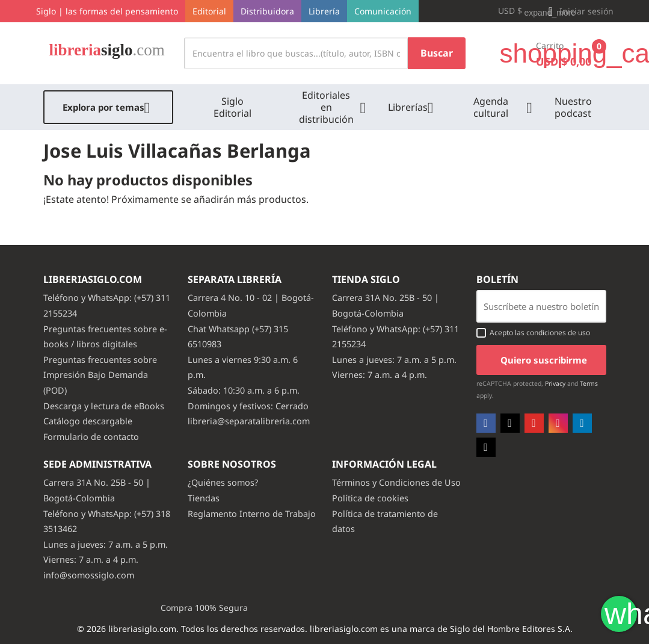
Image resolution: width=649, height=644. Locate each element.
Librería (324, 11)
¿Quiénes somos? (223, 482)
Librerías (408, 107)
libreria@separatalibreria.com (249, 421)
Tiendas (204, 498)
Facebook (486, 423)
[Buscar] (296, 53)
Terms (589, 383)
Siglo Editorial (232, 107)
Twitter (510, 423)
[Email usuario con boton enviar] (541, 306)
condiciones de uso (558, 333)
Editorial (209, 11)
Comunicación (383, 11)
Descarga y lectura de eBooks (104, 406)
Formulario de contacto (91, 437)
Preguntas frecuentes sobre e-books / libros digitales (105, 337)
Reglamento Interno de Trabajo (252, 514)
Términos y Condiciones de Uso (396, 482)
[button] (579, 11)
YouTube (534, 423)
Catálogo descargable (88, 421)
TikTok (486, 447)
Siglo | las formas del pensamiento (107, 11)
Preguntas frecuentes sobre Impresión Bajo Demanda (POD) (100, 375)
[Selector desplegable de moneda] (515, 11)
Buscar (437, 53)
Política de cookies (370, 498)
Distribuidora (267, 11)
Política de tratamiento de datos (385, 522)
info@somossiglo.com (89, 575)
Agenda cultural (491, 107)
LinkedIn (582, 423)
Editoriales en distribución (326, 107)
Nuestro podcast (573, 107)
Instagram (558, 423)
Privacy (555, 383)
